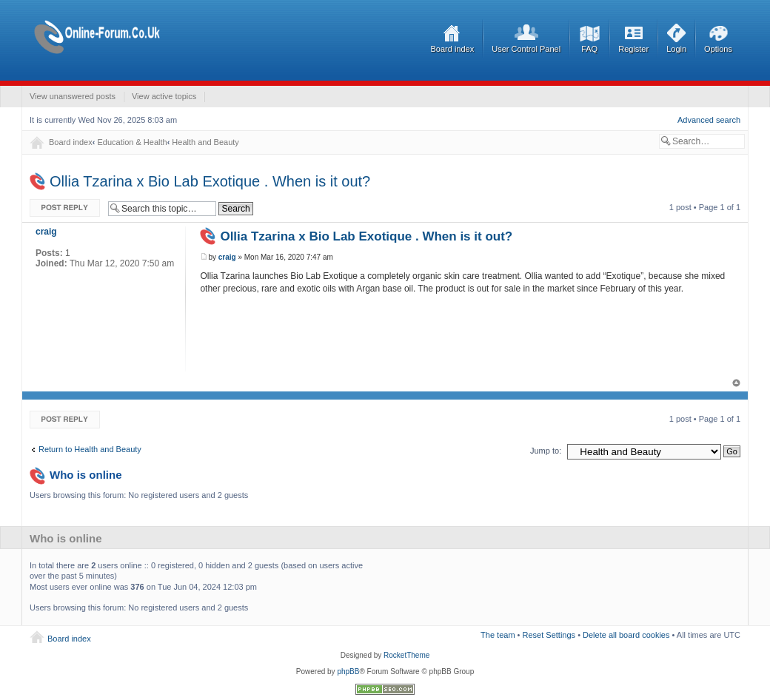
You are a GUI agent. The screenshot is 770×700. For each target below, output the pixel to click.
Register (633, 49)
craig (227, 257)
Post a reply (65, 208)
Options (718, 49)
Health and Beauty (205, 142)
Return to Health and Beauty (90, 449)
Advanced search (709, 120)
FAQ (589, 49)
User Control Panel (526, 49)
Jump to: (546, 451)
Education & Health (132, 142)
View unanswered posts (73, 96)
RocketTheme (406, 655)
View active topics (164, 96)
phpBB (348, 672)
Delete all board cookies (626, 635)
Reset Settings (549, 635)
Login (676, 49)
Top (736, 383)
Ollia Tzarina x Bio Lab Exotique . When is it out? (210, 181)
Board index (453, 49)
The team (498, 635)
